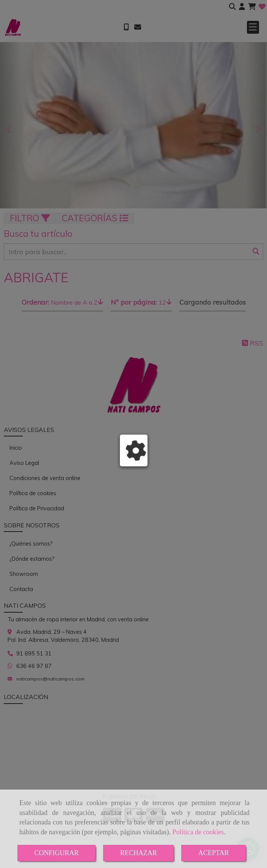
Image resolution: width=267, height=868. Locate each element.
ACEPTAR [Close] (214, 853)
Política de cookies (198, 832)
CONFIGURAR (57, 853)
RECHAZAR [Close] (139, 853)
